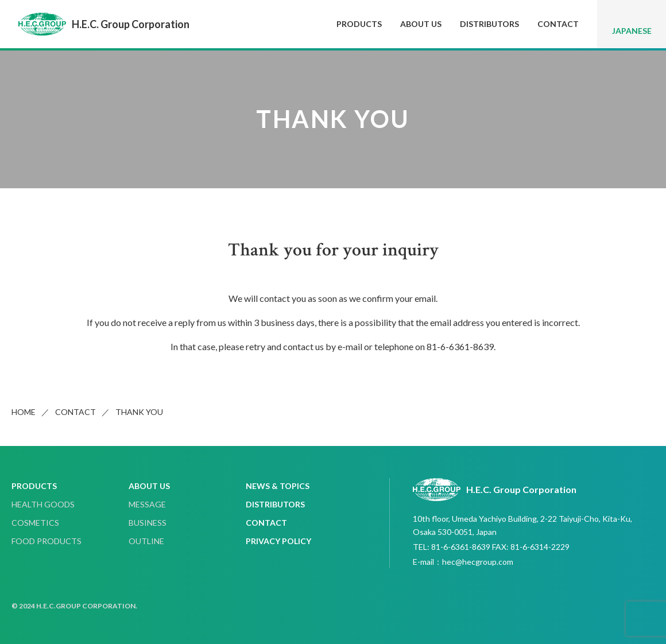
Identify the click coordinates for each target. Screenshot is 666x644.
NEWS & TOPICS (278, 486)
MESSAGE (147, 504)
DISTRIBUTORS (489, 24)
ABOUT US (421, 24)
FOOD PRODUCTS (47, 541)
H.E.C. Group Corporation (104, 24)
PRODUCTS (359, 24)
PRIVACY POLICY (278, 541)
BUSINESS (148, 523)
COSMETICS (35, 523)
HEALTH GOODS (43, 504)
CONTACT (558, 24)
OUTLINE (146, 541)
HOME (24, 412)
